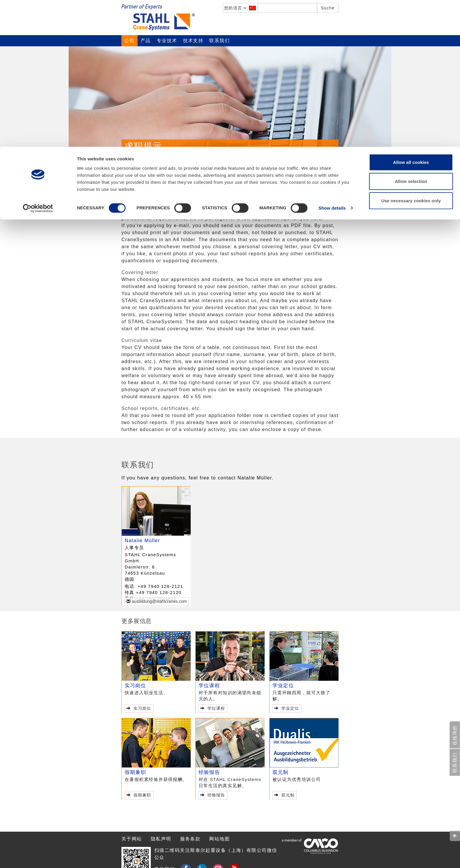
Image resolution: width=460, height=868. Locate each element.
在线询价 (455, 735)
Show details (332, 61)
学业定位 (283, 686)
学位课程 (209, 686)
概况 (130, 158)
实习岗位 (135, 686)
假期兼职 (135, 772)
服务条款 (190, 839)
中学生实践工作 (185, 170)
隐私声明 (161, 839)
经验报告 (209, 772)
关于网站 (132, 839)
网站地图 (219, 839)
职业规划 (153, 170)
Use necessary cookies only (411, 54)
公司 (133, 170)
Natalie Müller (142, 541)
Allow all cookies (411, 15)
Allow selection (411, 35)
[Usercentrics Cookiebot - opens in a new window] (38, 62)
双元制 (281, 772)
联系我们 (151, 158)
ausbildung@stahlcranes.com (158, 601)
